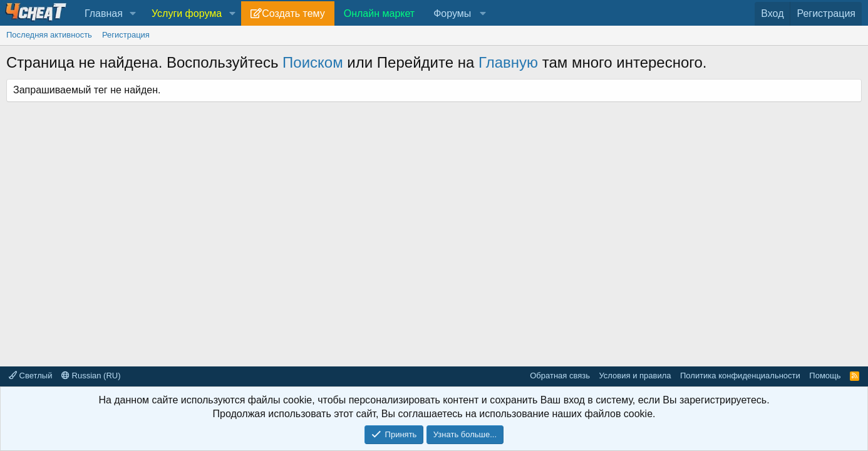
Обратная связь (560, 376)
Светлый (30, 376)
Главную (508, 62)
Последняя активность (49, 35)
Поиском (313, 62)
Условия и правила (635, 376)
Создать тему (293, 13)
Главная (104, 13)
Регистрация (126, 35)
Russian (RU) (91, 376)
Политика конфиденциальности (740, 376)
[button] (133, 14)
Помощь (825, 376)
